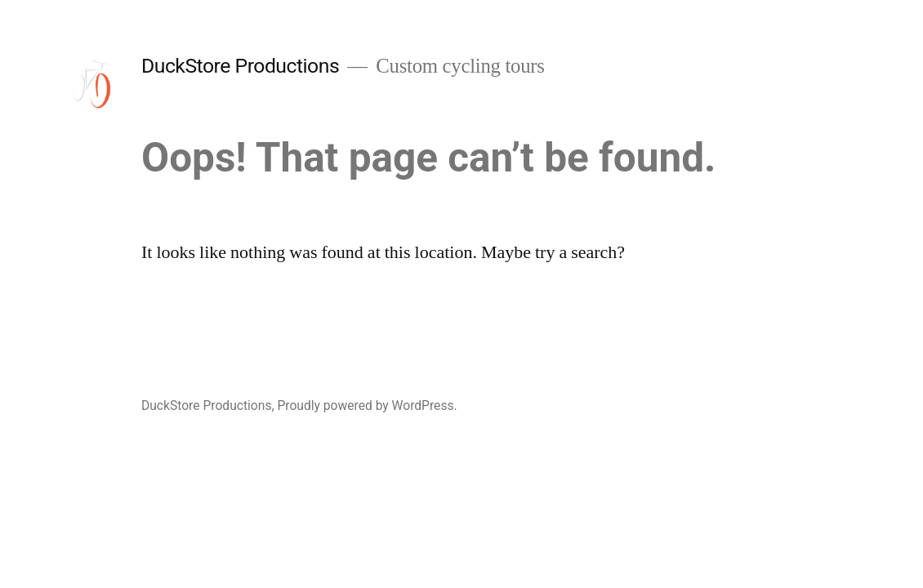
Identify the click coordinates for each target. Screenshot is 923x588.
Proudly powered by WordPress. (367, 405)
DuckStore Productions (240, 66)
